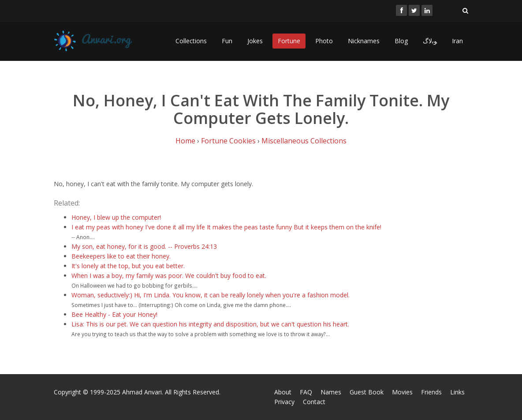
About (283, 392)
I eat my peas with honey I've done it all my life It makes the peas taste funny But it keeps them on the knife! (226, 227)
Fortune (289, 41)
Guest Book (367, 392)
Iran (457, 41)
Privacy (284, 402)
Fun (227, 41)
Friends (431, 392)
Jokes (255, 41)
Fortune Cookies (228, 141)
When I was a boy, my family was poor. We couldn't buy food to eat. (169, 276)
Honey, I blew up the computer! (116, 217)
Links (457, 392)
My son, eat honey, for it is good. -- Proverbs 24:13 (144, 246)
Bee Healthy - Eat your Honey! (114, 314)
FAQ (306, 392)
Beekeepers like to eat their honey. (121, 256)
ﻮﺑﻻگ (430, 41)
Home (185, 141)
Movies (402, 392)
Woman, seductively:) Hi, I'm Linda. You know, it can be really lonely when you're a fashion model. (211, 295)
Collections (191, 41)
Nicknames (364, 41)
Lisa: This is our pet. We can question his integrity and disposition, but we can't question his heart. (210, 324)
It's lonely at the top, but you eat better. (128, 266)
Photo (324, 41)
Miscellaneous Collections (304, 141)
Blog (401, 41)
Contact (314, 402)
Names (331, 392)
